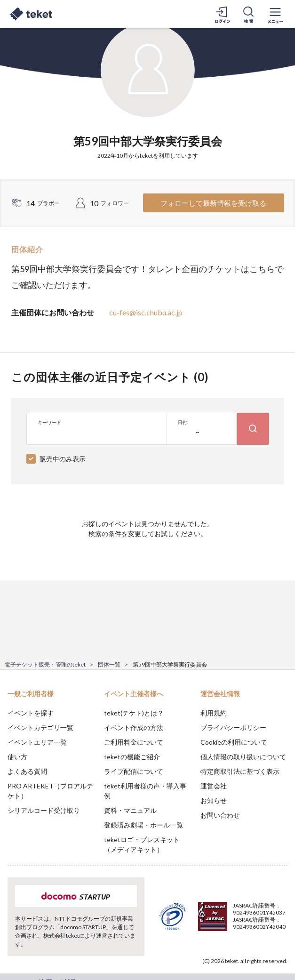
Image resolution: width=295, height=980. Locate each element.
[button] (13, 945)
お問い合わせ (220, 815)
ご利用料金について (134, 742)
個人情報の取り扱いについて (243, 757)
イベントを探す (31, 713)
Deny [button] (214, 928)
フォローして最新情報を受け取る (213, 203)
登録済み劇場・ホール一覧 (144, 825)
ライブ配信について (134, 771)
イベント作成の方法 (134, 727)
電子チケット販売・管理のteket (45, 664)
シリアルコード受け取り (44, 810)
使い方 (17, 757)
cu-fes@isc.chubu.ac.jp (146, 312)
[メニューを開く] (275, 14)
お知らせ (214, 800)
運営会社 (214, 786)
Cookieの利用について (234, 742)
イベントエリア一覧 (37, 742)
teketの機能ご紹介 (132, 757)
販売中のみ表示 (63, 459)
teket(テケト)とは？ (134, 713)
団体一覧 (109, 664)
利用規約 (214, 713)
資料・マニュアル (130, 810)
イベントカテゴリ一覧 (40, 727)
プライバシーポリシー (233, 727)
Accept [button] (262, 927)
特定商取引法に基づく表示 (240, 771)
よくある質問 (27, 771)
